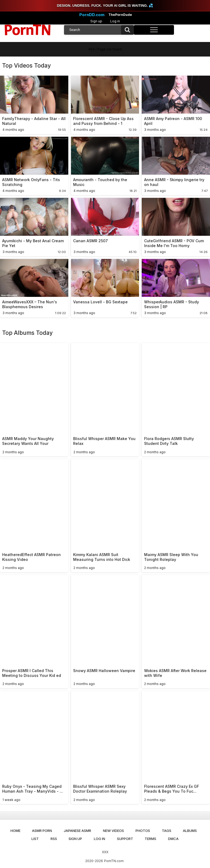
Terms (150, 839)
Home (15, 831)
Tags (167, 831)
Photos (143, 831)
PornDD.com (92, 15)
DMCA (173, 839)
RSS (54, 839)
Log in (115, 21)
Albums (190, 831)
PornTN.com (114, 861)
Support (125, 839)
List (35, 839)
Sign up (96, 21)
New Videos (113, 831)
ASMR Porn (42, 831)
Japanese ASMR (77, 831)
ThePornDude (120, 15)
